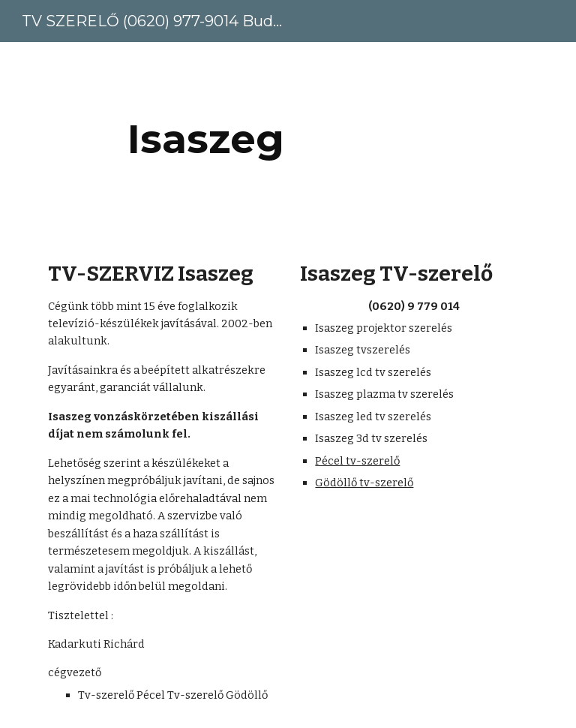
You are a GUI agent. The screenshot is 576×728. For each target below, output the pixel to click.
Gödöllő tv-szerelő (364, 483)
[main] (206, 139)
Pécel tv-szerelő (357, 461)
